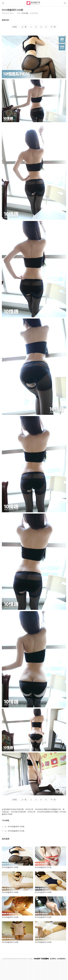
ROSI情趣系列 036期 (12, 10)
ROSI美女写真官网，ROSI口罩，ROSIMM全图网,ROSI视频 (34, 812)
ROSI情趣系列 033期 (51, 907)
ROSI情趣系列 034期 (17, 932)
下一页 (53, 27)
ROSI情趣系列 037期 (16, 831)
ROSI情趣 (25, 13)
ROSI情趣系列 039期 (51, 882)
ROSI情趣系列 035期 (16, 827)
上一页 (24, 27)
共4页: (15, 27)
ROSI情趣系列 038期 (17, 882)
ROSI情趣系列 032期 (17, 907)
